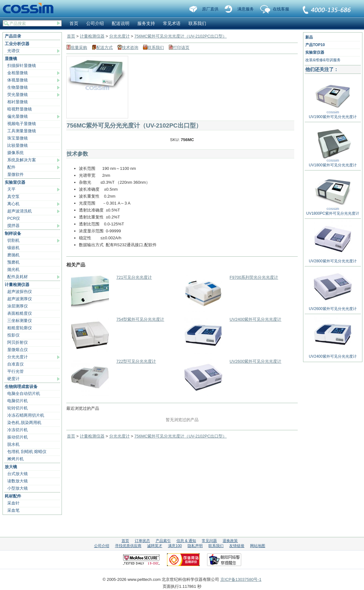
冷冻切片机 (18, 430)
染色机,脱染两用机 (24, 423)
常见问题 (209, 541)
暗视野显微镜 (20, 109)
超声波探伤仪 (20, 292)
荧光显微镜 (18, 95)
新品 (309, 37)
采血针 (13, 503)
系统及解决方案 (22, 160)
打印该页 (181, 48)
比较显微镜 (18, 145)
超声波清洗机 (20, 211)
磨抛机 (13, 255)
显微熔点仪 (18, 350)
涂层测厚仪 (18, 306)
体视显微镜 (18, 80)
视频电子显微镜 (22, 124)
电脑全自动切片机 (24, 393)
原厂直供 (210, 9)
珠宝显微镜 (18, 138)
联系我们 (327, 10)
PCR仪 (14, 218)
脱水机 (13, 444)
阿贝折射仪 (18, 342)
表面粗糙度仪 (20, 313)
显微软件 (15, 174)
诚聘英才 (155, 546)
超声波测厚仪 (20, 299)
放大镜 (11, 467)
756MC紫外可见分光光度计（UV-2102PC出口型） (180, 36)
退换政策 (230, 541)
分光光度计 (18, 357)
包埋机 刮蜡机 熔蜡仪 (27, 452)
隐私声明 (195, 546)
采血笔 (13, 510)
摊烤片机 (15, 459)
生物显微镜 (18, 87)
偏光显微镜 (18, 116)
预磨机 (13, 262)
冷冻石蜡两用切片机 (26, 415)
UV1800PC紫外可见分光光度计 (333, 211)
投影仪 (13, 335)
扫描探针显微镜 (22, 66)
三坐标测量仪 (20, 321)
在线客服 (281, 9)
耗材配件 (13, 496)
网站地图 (258, 546)
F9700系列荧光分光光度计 (254, 277)
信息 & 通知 (186, 541)
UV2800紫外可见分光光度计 (333, 259)
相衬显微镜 (18, 102)
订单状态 (142, 541)
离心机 (13, 204)
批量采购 (79, 48)
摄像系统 (15, 153)
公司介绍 (95, 23)
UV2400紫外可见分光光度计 (255, 319)
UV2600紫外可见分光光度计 (255, 361)
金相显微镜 (18, 73)
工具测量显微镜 (22, 131)
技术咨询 (130, 48)
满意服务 (246, 9)
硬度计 (13, 379)
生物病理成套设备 (21, 387)
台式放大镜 (18, 474)
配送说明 (121, 23)
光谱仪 (13, 51)
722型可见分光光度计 (136, 361)
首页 (74, 23)
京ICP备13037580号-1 (241, 579)
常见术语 (172, 23)
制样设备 (13, 233)
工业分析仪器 (17, 44)
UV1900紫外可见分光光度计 (333, 114)
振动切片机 (18, 437)
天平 (11, 189)
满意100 (175, 546)
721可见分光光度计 (134, 277)
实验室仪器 (15, 182)
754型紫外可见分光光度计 (140, 319)
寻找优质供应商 (128, 546)
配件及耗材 (18, 277)
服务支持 (146, 23)
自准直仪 (15, 364)
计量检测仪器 (17, 285)
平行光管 (15, 371)
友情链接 (237, 546)
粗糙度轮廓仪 (20, 328)
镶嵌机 (13, 248)
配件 (11, 167)
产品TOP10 (315, 45)
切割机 (13, 240)
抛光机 (13, 269)
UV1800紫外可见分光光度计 (333, 163)
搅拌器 (13, 226)
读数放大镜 (18, 481)
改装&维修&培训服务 (323, 60)
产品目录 (13, 36)
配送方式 (104, 48)
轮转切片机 (18, 408)
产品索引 (163, 541)
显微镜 (11, 59)
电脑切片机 (18, 401)
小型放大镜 (18, 488)
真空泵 (13, 197)
